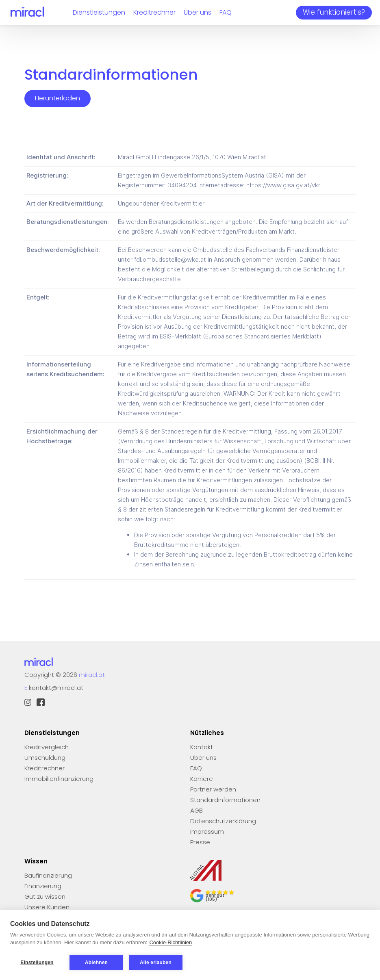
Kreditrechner (154, 12)
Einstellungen (37, 963)
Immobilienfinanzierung (59, 779)
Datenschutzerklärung (223, 821)
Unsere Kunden (47, 907)
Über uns (198, 12)
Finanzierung (43, 886)
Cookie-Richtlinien (170, 943)
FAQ (226, 12)
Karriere (202, 779)
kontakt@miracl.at (56, 688)
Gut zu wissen (45, 897)
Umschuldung (45, 758)
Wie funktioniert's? (334, 12)
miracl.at (92, 675)
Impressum (207, 831)
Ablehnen (96, 963)
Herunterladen (58, 98)
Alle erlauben (156, 963)
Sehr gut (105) (215, 897)
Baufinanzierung (48, 875)
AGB (197, 810)
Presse (200, 842)
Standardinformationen (225, 800)
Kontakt (202, 747)
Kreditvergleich (47, 747)
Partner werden (213, 789)
